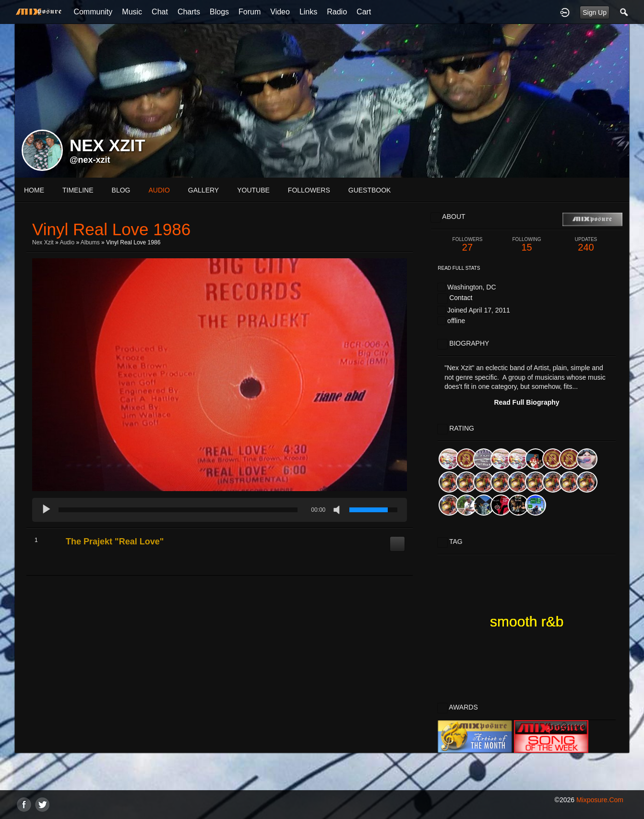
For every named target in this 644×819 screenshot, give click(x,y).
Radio (337, 12)
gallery (203, 190)
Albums (90, 242)
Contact (461, 298)
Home (34, 190)
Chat (160, 12)
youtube (253, 190)
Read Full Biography (526, 402)
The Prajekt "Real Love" (115, 542)
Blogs (219, 12)
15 (527, 245)
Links (308, 12)
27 (467, 245)
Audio (67, 242)
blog (121, 190)
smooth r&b (527, 621)
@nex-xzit (90, 160)
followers (309, 190)
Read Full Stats (459, 268)
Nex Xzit (43, 242)
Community (93, 12)
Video (280, 12)
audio (159, 190)
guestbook (370, 190)
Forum (250, 12)
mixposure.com (600, 800)
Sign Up (595, 12)
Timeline (78, 190)
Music (132, 12)
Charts (189, 12)
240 (586, 245)
